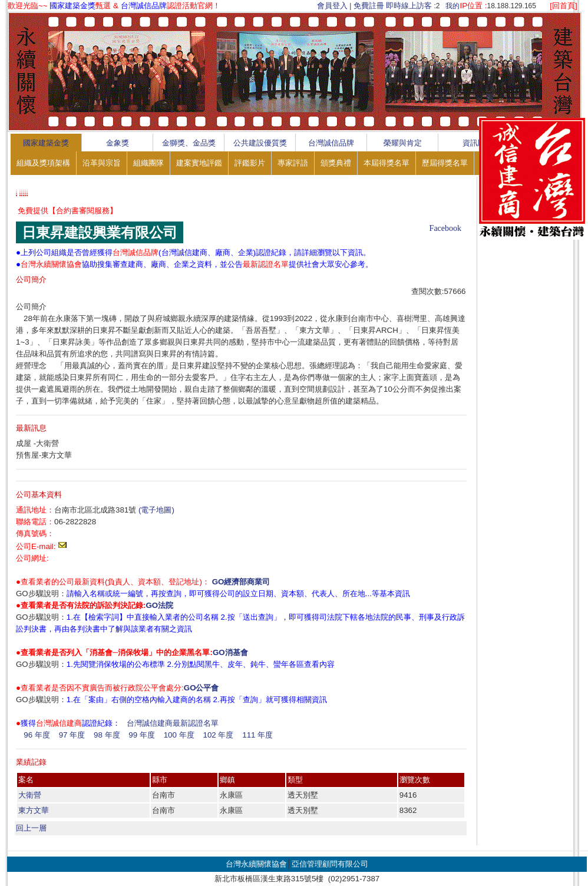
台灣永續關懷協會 (256, 864)
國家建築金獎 (46, 143)
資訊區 (474, 143)
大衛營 (30, 795)
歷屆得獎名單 (445, 163)
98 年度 (107, 735)
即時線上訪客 (409, 6)
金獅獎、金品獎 (189, 143)
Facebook (445, 228)
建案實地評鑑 (199, 163)
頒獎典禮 (336, 163)
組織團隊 (148, 163)
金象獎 (118, 143)
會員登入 (332, 6)
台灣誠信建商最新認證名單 (173, 723)
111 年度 (257, 735)
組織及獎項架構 (43, 163)
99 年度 (142, 735)
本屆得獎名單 (387, 163)
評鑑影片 (250, 163)
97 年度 (72, 735)
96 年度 (37, 735)
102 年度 (218, 735)
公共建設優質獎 (260, 143)
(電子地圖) (156, 510)
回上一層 (31, 828)
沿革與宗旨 (102, 163)
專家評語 (293, 163)
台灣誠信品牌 (331, 143)
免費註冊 (369, 6)
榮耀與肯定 (403, 143)
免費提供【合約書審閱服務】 (67, 211)
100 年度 (179, 735)
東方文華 (34, 810)
